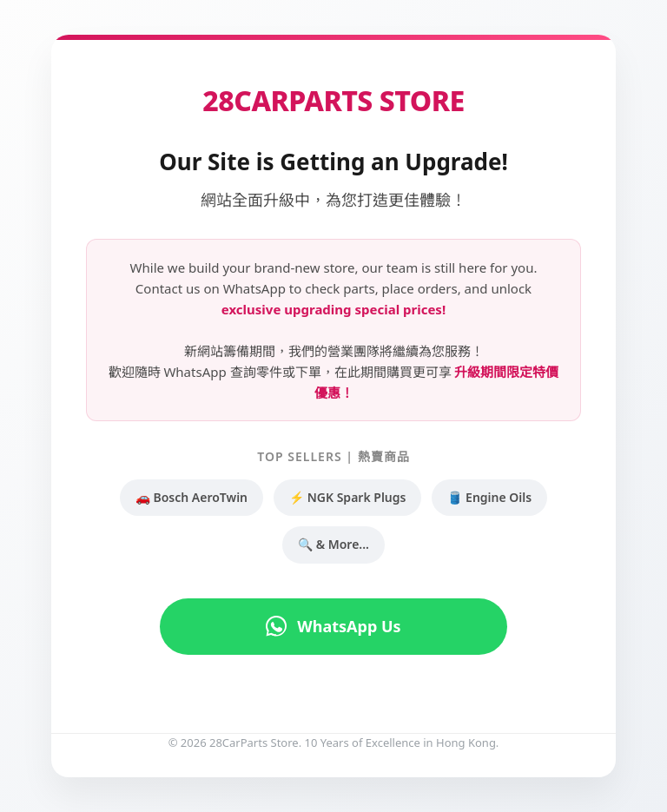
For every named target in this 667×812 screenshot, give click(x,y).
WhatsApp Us (333, 626)
